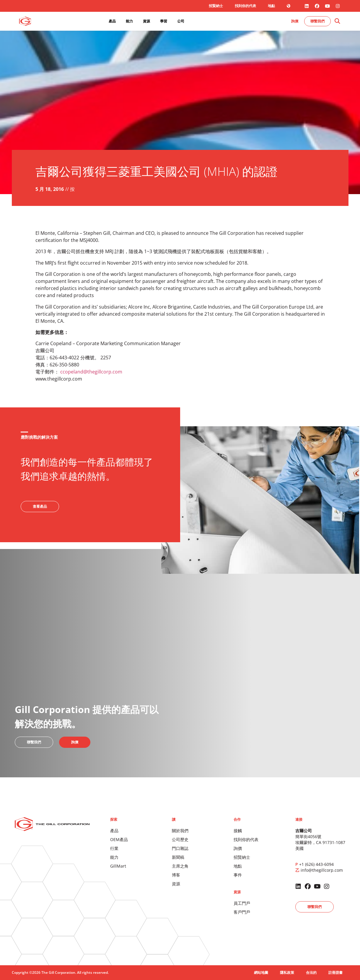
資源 (176, 884)
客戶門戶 (242, 912)
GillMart (118, 866)
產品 (114, 831)
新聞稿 (178, 857)
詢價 (238, 848)
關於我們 (180, 831)
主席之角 (180, 866)
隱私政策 (287, 972)
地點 (271, 6)
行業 (114, 848)
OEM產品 (119, 839)
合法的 (311, 972)
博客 (176, 875)
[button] (337, 21)
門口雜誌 (180, 848)
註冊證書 (335, 972)
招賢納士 (216, 6)
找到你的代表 (245, 6)
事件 (238, 875)
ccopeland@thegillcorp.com (91, 372)
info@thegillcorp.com (322, 870)
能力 (114, 857)
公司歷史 (180, 839)
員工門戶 (242, 903)
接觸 (238, 831)
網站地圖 (261, 972)
